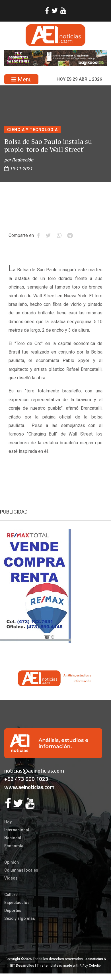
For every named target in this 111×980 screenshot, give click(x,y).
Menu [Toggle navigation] (21, 79)
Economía (14, 846)
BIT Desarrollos (22, 966)
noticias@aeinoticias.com (34, 770)
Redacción (23, 160)
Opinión (12, 862)
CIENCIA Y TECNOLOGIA (32, 130)
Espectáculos (17, 903)
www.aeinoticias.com (29, 787)
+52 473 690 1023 (26, 779)
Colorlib (95, 966)
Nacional (13, 838)
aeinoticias (94, 959)
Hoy (8, 822)
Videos (11, 878)
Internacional (17, 830)
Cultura (11, 895)
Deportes (13, 910)
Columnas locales (21, 870)
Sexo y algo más (20, 918)
